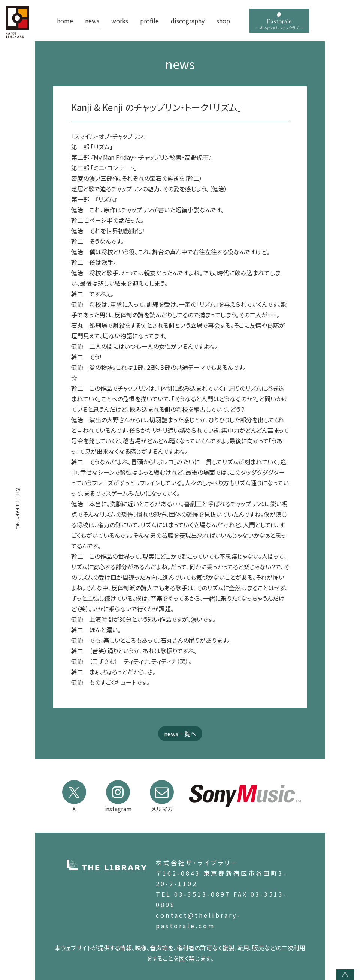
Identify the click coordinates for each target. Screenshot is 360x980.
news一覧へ (180, 734)
